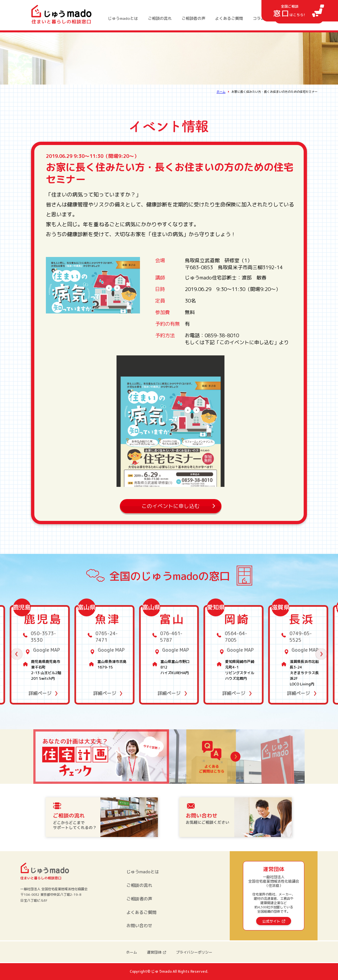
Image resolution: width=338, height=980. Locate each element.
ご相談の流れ (160, 19)
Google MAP (47, 650)
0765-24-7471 (107, 637)
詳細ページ (40, 693)
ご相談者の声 (193, 19)
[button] (17, 654)
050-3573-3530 (43, 637)
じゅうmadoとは (123, 19)
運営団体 (154, 952)
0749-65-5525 (301, 637)
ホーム (221, 92)
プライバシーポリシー (194, 952)
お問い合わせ (139, 926)
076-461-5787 (171, 637)
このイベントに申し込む (171, 506)
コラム (259, 19)
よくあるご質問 (229, 19)
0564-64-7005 (236, 637)
